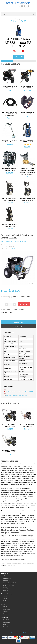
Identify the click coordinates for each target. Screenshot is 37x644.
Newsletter (6, 627)
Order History (7, 622)
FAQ (4, 576)
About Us (5, 590)
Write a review (26, 296)
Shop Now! (19, 57)
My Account (6, 620)
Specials (5, 614)
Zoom (32, 284)
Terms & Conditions (8, 585)
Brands (5, 607)
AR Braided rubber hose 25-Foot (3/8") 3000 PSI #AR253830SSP (10, 114)
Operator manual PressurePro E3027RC (18, 395)
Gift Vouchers (7, 609)
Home (3, 241)
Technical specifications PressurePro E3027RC (20, 392)
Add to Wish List (8, 310)
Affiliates (5, 611)
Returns (5, 598)
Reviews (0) (18, 326)
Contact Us (6, 596)
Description (18, 322)
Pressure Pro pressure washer (12, 245)
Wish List (5, 625)
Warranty (5, 588)
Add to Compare (20, 310)
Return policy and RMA (9, 583)
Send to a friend (8, 312)
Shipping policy (7, 578)
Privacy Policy (7, 581)
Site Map (5, 601)
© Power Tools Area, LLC (18, 633)
